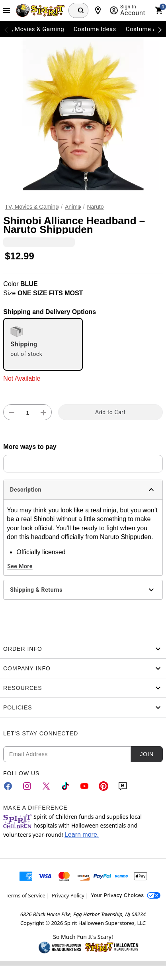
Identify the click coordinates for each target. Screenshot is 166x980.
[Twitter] (46, 786)
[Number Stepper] (27, 413)
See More (20, 566)
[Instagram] (27, 786)
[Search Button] (81, 10)
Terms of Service (25, 895)
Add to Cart (110, 412)
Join (146, 754)
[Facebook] (8, 786)
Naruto (95, 207)
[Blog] (123, 786)
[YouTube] (84, 786)
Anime (73, 207)
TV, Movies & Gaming (32, 207)
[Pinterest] (104, 786)
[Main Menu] (6, 10)
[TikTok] (65, 786)
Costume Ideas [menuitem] (95, 29)
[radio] (43, 344)
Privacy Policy (68, 895)
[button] (83, 114)
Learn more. (82, 835)
